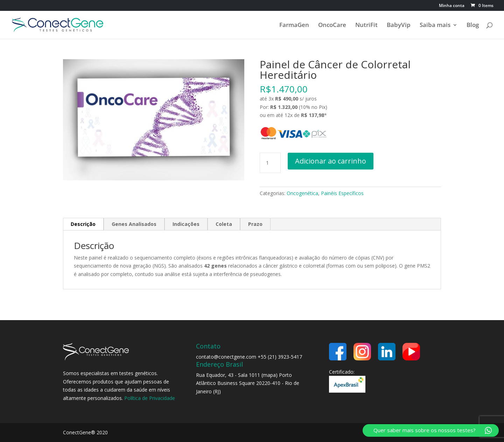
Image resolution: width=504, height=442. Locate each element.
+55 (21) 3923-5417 (280, 357)
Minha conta (452, 6)
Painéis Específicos (342, 193)
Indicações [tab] (186, 224)
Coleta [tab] (224, 224)
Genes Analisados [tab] (134, 224)
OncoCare (332, 26)
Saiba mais (435, 26)
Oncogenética (302, 193)
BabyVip (399, 26)
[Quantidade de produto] (270, 163)
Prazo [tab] (255, 224)
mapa (269, 375)
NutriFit (366, 26)
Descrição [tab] (83, 224)
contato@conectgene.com (226, 357)
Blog (473, 26)
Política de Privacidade (150, 398)
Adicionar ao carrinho (331, 161)
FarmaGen (294, 26)
